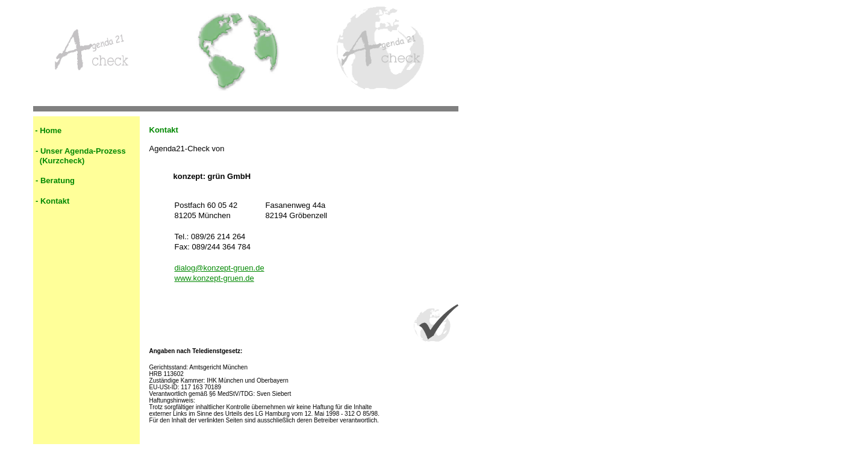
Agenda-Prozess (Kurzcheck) (80, 156)
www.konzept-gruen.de (214, 278)
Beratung (58, 180)
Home (51, 130)
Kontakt (55, 201)
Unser (52, 151)
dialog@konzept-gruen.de (220, 268)
